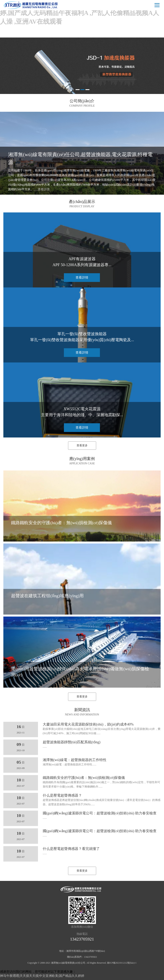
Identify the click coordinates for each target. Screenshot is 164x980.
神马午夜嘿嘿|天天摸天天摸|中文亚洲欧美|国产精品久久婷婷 (42, 976)
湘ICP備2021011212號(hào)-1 (122, 963)
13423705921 (82, 939)
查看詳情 (44, 189)
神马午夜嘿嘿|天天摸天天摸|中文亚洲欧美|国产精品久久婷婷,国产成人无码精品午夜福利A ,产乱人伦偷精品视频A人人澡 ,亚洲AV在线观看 (81, 13)
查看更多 (82, 445)
